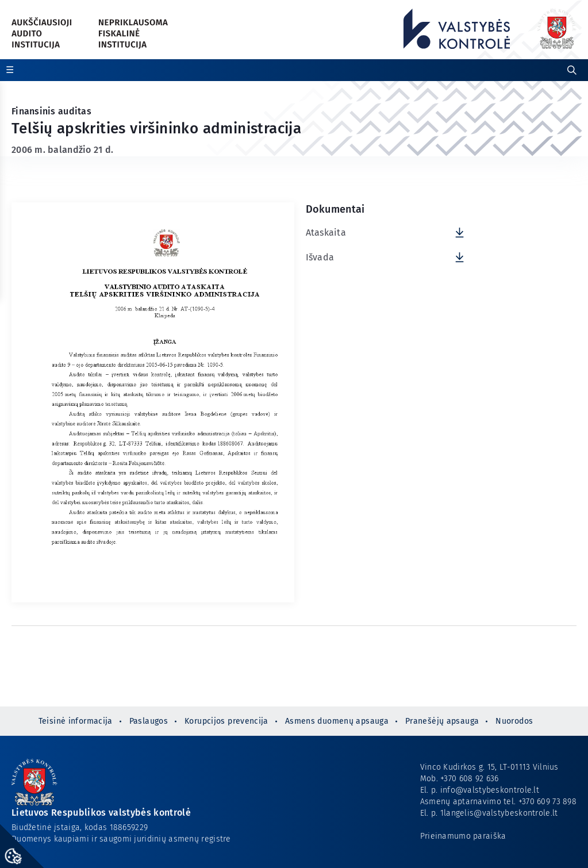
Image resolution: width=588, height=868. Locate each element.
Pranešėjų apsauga (442, 721)
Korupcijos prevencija (226, 721)
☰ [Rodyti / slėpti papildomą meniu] (10, 70)
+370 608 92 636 (469, 779)
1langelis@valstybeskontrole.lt (499, 813)
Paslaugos (149, 721)
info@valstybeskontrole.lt (490, 790)
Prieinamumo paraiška (463, 836)
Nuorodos (514, 721)
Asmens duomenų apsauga (337, 721)
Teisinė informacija (76, 721)
